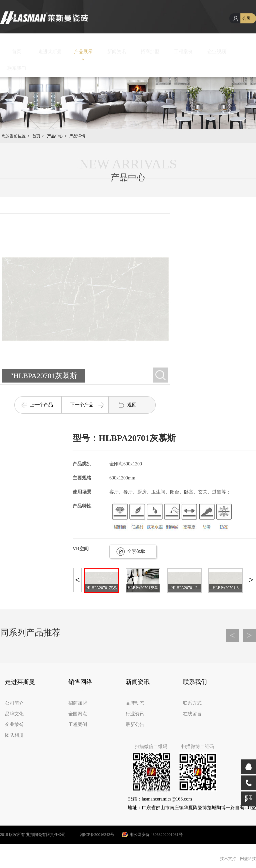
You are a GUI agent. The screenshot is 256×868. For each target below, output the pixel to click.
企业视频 (217, 52)
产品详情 (77, 136)
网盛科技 (248, 859)
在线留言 (192, 714)
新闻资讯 (117, 52)
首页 (17, 52)
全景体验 (136, 551)
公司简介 (14, 703)
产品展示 (83, 52)
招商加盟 (150, 52)
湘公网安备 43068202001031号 (156, 835)
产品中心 (55, 136)
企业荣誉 (14, 725)
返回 (132, 405)
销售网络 (80, 682)
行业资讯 (135, 714)
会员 (246, 18)
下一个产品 (82, 405)
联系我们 (17, 68)
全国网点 (78, 714)
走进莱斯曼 (50, 52)
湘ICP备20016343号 (91, 835)
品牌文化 (14, 714)
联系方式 (192, 703)
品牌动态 (135, 703)
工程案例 (183, 52)
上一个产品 (41, 405)
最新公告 (135, 725)
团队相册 (14, 735)
